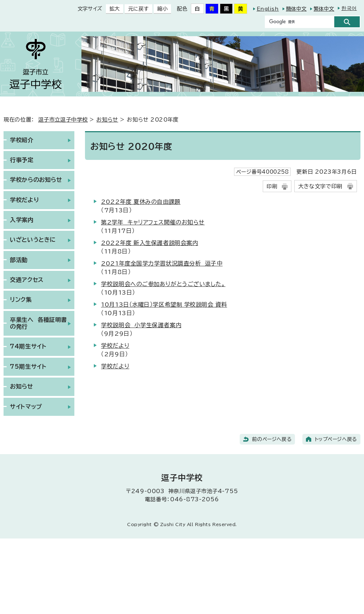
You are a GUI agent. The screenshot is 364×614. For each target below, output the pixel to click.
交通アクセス (27, 280)
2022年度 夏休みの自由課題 (141, 202)
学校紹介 (22, 140)
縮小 (161, 9)
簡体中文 (296, 9)
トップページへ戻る (336, 439)
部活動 (19, 260)
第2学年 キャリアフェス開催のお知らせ (153, 222)
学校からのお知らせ (36, 180)
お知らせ (107, 120)
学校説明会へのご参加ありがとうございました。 (163, 284)
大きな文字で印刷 (320, 186)
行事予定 (22, 160)
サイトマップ (26, 407)
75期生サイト (28, 367)
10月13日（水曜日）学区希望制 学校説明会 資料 (164, 305)
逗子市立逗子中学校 (63, 120)
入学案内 (22, 220)
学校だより (115, 346)
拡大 (113, 9)
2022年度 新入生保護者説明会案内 (149, 243)
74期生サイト (28, 346)
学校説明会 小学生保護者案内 (141, 325)
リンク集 (21, 300)
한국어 (349, 8)
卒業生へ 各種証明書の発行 (38, 323)
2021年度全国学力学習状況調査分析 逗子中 (162, 263)
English (268, 9)
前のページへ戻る (272, 439)
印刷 (272, 186)
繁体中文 (324, 9)
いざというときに (33, 240)
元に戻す (137, 9)
